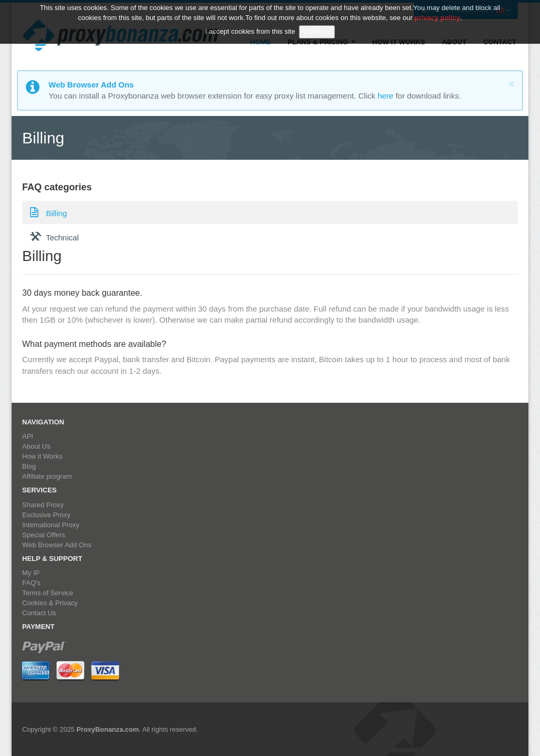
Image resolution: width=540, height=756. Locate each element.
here (385, 96)
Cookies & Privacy (50, 603)
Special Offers (44, 535)
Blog (29, 466)
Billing (49, 212)
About (454, 42)
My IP (31, 573)
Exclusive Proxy (46, 515)
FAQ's (31, 583)
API (28, 436)
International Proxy (51, 525)
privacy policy (437, 11)
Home (260, 42)
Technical (54, 236)
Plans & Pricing (321, 42)
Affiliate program (47, 476)
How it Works (399, 42)
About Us (36, 446)
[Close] (512, 84)
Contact (500, 42)
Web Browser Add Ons (57, 545)
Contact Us (39, 613)
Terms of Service (48, 593)
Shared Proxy (43, 505)
